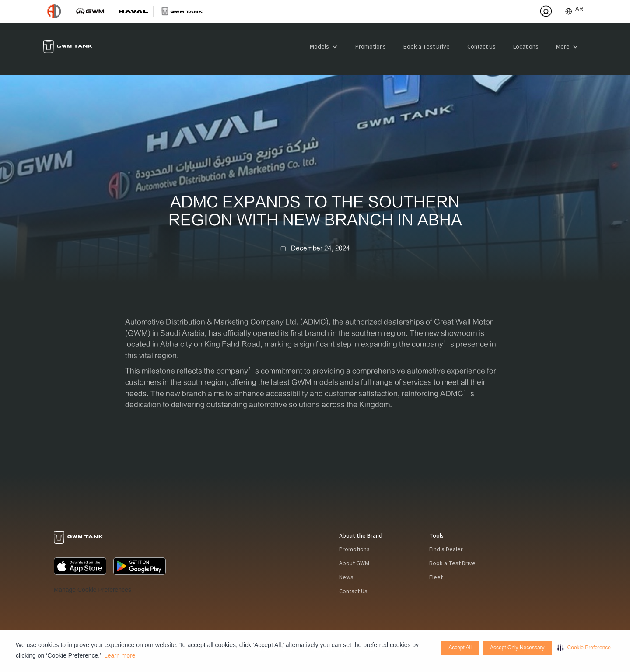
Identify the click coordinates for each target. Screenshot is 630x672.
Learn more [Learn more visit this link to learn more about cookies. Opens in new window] (120, 655)
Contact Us (481, 47)
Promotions (371, 47)
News (346, 577)
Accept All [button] (460, 647)
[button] (584, 647)
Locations (526, 47)
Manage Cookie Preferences (93, 590)
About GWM (354, 563)
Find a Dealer (446, 549)
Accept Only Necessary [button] (517, 647)
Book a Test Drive (427, 47)
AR (579, 9)
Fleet (436, 577)
